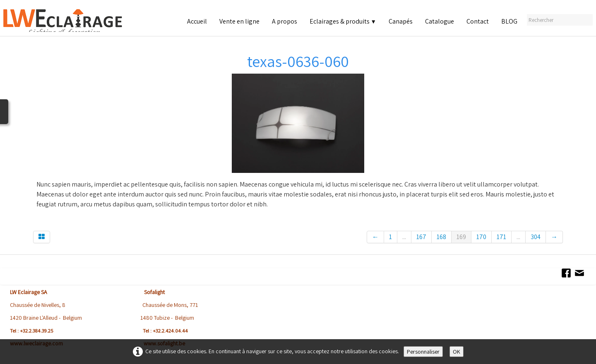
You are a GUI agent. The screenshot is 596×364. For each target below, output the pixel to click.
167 (421, 237)
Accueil (197, 21)
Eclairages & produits (343, 21)
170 (481, 237)
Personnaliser (423, 352)
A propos (285, 21)
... (404, 237)
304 (536, 237)
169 (461, 237)
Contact (478, 21)
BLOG (509, 21)
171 (501, 237)
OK (457, 352)
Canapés (401, 21)
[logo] (73, 20)
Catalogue (440, 21)
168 (441, 237)
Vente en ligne (239, 21)
